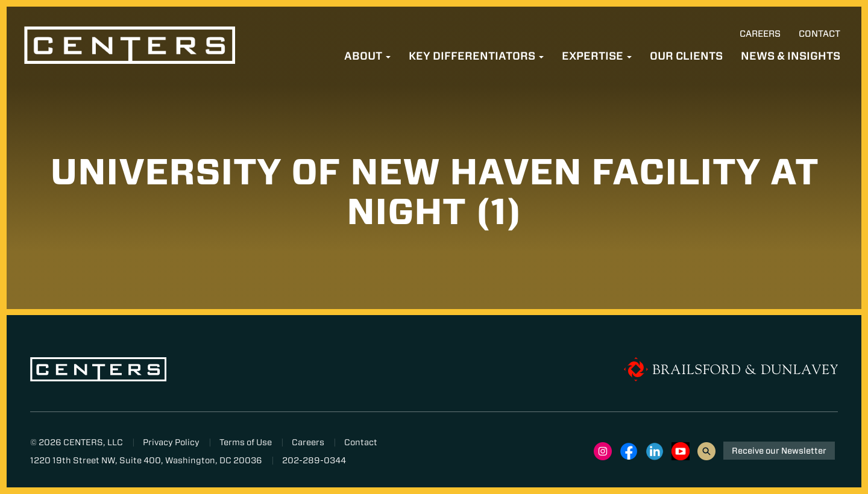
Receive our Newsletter (779, 451)
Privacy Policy (171, 442)
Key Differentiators (476, 56)
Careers (760, 34)
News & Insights (791, 56)
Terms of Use (246, 442)
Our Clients (686, 56)
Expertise (597, 56)
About (367, 56)
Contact (819, 34)
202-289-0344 (314, 460)
